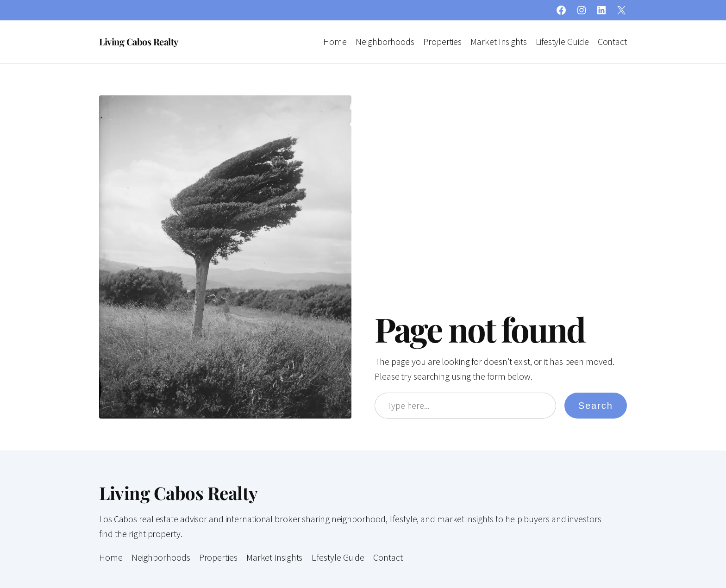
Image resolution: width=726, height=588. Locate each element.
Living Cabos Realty (139, 41)
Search (596, 406)
